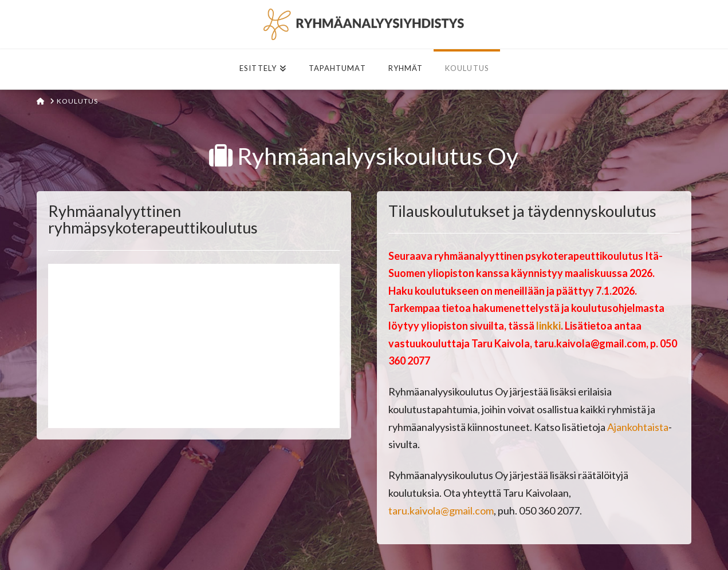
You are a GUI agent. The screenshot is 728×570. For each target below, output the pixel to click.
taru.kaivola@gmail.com (441, 510)
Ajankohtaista (638, 427)
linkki (548, 326)
